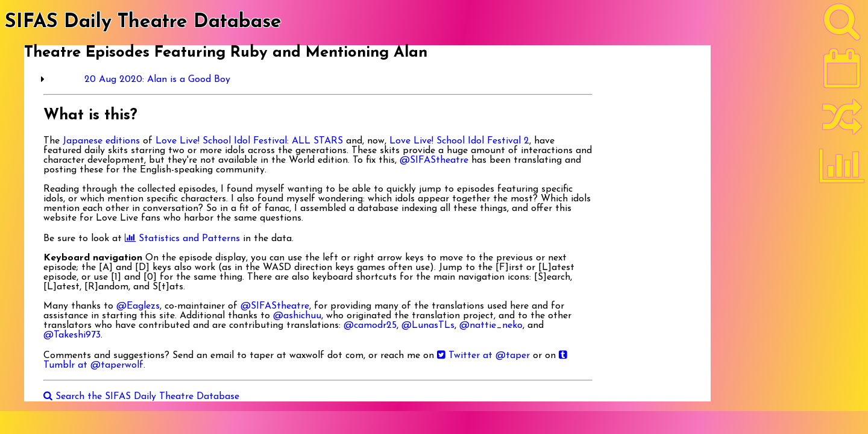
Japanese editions (101, 141)
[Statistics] (842, 170)
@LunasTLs (428, 325)
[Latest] (842, 72)
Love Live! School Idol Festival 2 (459, 141)
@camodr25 (370, 325)
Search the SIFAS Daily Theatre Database (141, 397)
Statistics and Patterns (182, 239)
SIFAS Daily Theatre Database (143, 22)
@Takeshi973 (72, 335)
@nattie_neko (491, 325)
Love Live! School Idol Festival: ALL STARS (249, 141)
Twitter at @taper (483, 356)
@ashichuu (297, 316)
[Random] (842, 122)
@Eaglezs (138, 306)
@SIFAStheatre (434, 160)
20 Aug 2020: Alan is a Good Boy (157, 80)
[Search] (842, 25)
